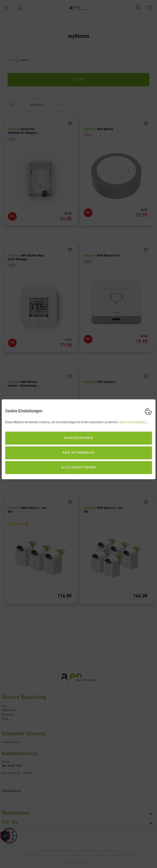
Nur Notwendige (78, 453)
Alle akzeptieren (79, 468)
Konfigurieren (78, 438)
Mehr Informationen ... (134, 422)
